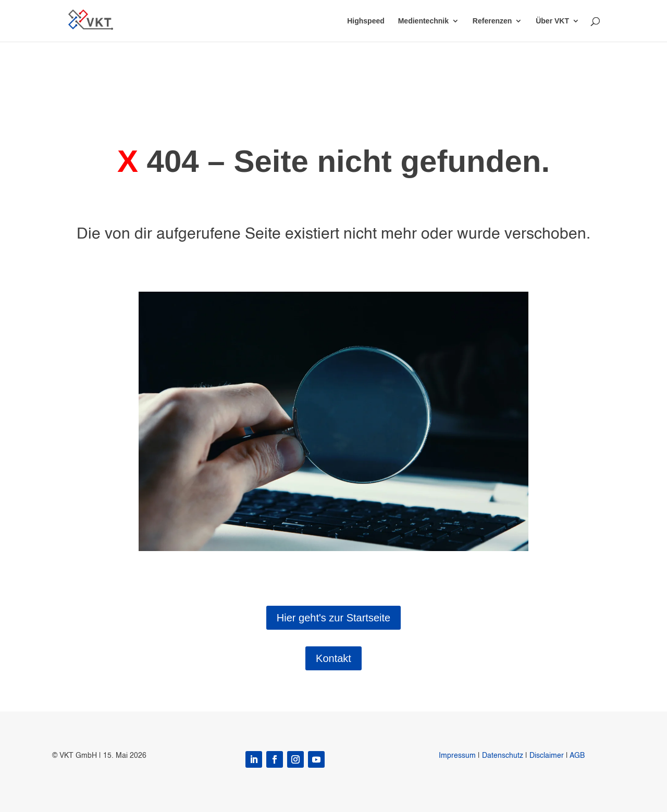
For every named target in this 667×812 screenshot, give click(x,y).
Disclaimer (547, 756)
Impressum (457, 756)
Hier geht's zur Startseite (333, 618)
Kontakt (333, 658)
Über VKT (552, 21)
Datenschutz (503, 756)
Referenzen (492, 21)
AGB (577, 756)
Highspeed (366, 21)
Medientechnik (423, 21)
